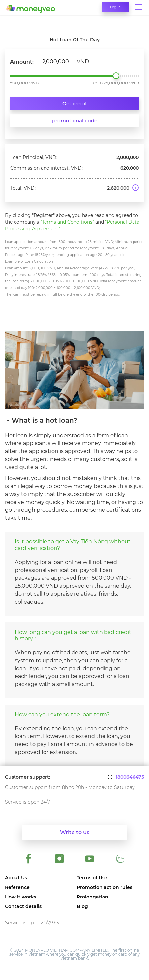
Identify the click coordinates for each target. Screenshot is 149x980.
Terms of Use (92, 878)
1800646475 (130, 777)
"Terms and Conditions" (67, 222)
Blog (82, 907)
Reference (17, 887)
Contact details (23, 907)
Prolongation (93, 897)
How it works (21, 897)
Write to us (75, 832)
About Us (16, 878)
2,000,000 (116, 76)
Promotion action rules (104, 887)
